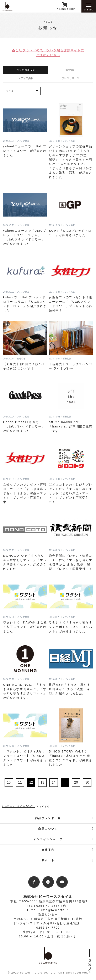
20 (76, 782)
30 (87, 782)
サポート (48, 860)
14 (54, 782)
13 (42, 782)
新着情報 (70, 70)
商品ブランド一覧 (48, 818)
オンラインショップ (48, 839)
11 (20, 782)
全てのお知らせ (26, 70)
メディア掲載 (26, 78)
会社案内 (48, 850)
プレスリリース (70, 78)
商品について (48, 829)
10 (9, 782)
